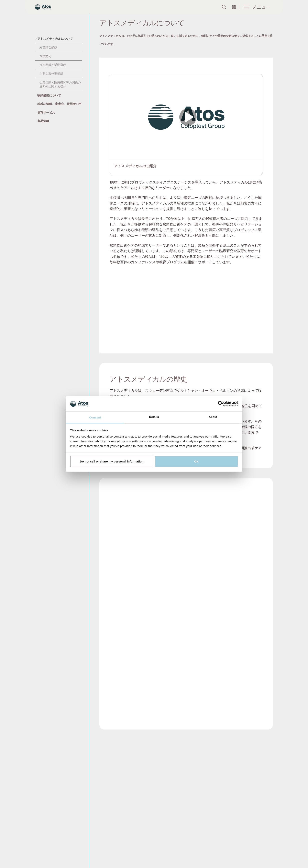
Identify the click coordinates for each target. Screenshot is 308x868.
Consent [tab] (95, 417)
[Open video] (186, 125)
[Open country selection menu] (234, 11)
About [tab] (213, 417)
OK (196, 461)
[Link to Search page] (224, 11)
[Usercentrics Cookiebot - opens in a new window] (221, 404)
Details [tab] (154, 417)
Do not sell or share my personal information (112, 461)
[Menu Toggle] (256, 11)
